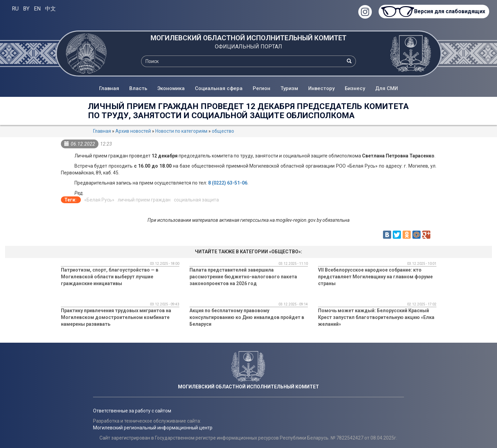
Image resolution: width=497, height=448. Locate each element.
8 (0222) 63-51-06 (228, 183)
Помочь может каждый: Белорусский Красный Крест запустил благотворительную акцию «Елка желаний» (376, 317)
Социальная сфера (219, 88)
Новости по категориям (181, 131)
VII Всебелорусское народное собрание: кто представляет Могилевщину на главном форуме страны (375, 277)
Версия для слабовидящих (450, 11)
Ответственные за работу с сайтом (132, 411)
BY (26, 9)
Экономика (171, 88)
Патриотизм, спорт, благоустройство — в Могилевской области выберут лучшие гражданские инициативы (110, 277)
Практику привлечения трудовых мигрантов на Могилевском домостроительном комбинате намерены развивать (116, 317)
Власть (138, 88)
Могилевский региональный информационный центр (153, 428)
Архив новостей (133, 131)
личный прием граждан (144, 200)
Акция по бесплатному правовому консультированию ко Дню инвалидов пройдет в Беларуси (247, 317)
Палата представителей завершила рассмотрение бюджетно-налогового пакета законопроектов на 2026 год (243, 277)
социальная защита (196, 200)
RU (15, 9)
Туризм (289, 88)
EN (37, 9)
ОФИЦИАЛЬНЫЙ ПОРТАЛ (248, 47)
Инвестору (321, 88)
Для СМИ (387, 88)
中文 (50, 9)
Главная (109, 88)
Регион (262, 88)
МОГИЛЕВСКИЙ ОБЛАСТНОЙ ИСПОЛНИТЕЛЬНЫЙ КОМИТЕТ (248, 38)
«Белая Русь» (99, 200)
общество (223, 131)
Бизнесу (355, 88)
